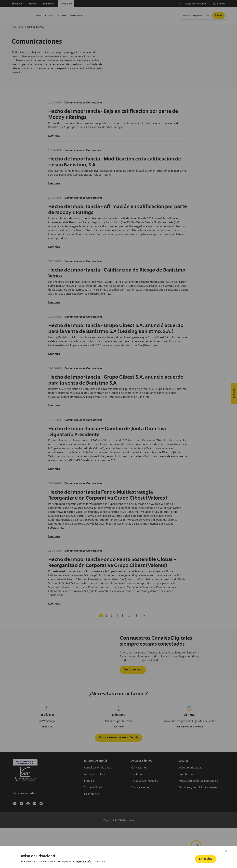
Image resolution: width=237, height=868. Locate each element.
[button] (206, 859)
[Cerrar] (226, 851)
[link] (83, 861)
